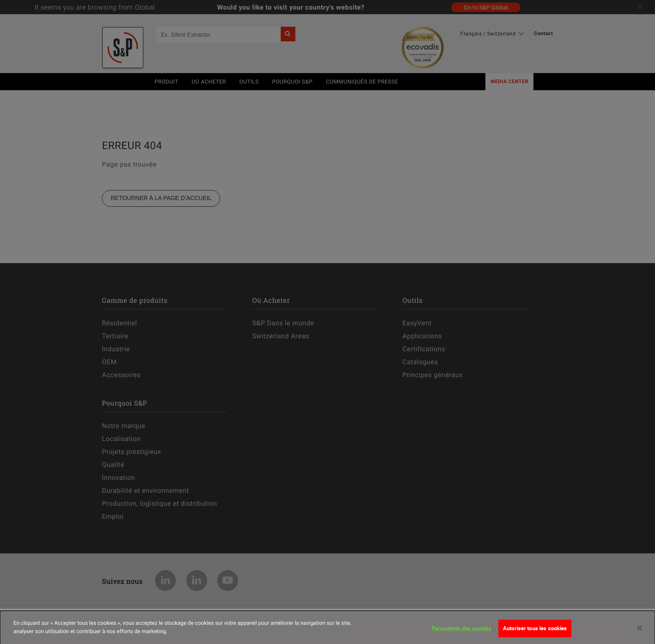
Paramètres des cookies (461, 632)
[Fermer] (640, 632)
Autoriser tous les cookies (535, 632)
